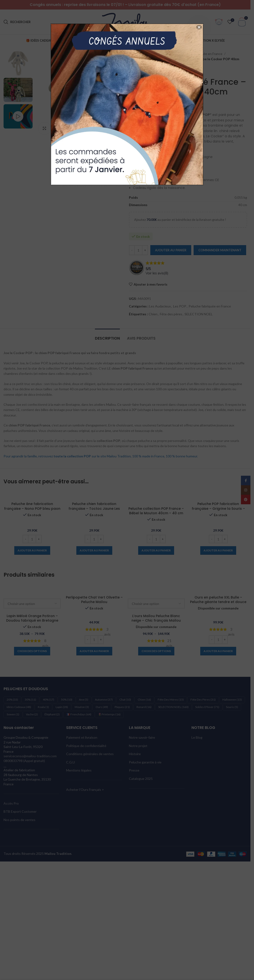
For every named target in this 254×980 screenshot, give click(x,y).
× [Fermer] (199, 27)
